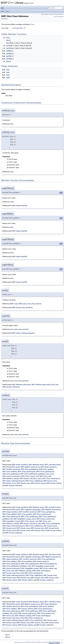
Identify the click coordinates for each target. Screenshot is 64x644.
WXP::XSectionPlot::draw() (11, 467)
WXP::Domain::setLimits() (28, 479)
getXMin (9, 51)
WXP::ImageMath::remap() (11, 521)
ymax (8, 78)
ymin (8, 72)
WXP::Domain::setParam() (11, 387)
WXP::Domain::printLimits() (11, 476)
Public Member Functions (48, 14)
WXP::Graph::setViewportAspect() (23, 333)
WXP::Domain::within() (54, 483)
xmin (8, 70)
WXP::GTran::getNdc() (46, 469)
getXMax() (42, 474)
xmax (8, 75)
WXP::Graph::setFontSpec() (41, 571)
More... (33, 24)
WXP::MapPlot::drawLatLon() (30, 467)
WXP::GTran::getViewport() (27, 472)
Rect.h (8, 635)
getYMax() (24, 566)
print (8, 61)
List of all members (59, 17)
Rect (8, 12)
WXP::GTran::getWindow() (11, 474)
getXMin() (6, 519)
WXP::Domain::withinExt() (14, 486)
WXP (2, 12)
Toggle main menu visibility (3, 7)
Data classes (4, 19)
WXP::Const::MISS (16, 304)
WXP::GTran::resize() (28, 476)
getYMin (9, 56)
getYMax (9, 59)
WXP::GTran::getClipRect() (30, 469)
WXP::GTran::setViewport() (51, 479)
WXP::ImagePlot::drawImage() (31, 510)
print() (52, 474)
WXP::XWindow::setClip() (11, 479)
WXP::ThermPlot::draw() (53, 465)
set (7, 46)
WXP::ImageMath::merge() (22, 519)
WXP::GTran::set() (45, 476)
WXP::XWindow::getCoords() (22, 385)
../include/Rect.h (18, 28)
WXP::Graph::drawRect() (49, 467)
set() (12, 172)
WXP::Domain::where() (38, 483)
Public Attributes (59, 14)
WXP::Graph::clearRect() (20, 465)
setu (8, 48)
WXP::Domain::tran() (50, 481)
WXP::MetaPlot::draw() (36, 465)
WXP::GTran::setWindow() (34, 481)
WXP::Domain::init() (19, 308)
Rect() (31, 308)
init (7, 38)
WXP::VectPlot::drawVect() (11, 469)
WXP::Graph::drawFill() (20, 206)
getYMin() (6, 613)
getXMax (9, 54)
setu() (39, 479)
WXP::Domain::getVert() (41, 561)
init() (12, 124)
